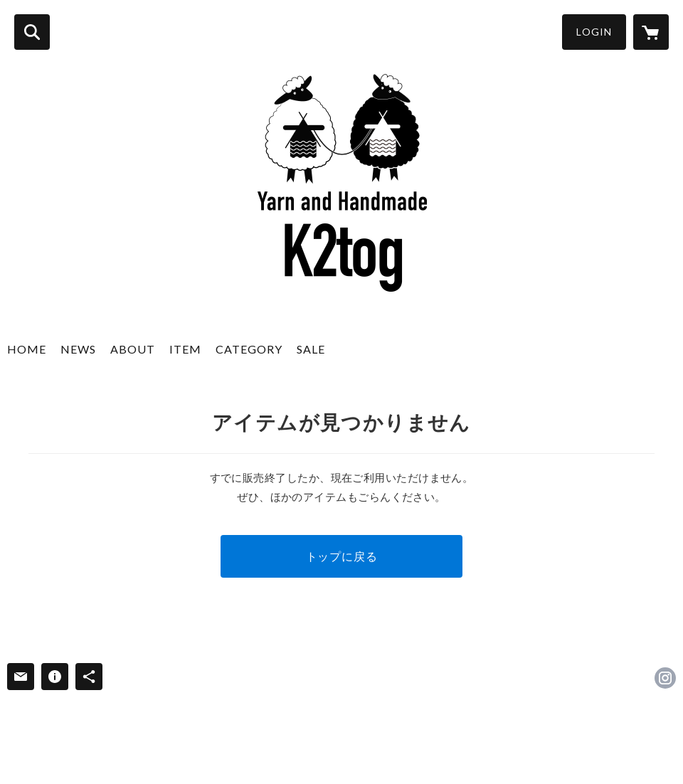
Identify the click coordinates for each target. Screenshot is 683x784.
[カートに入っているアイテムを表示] (651, 32)
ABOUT (133, 349)
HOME (27, 349)
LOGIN (594, 32)
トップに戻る (342, 556)
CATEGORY (249, 349)
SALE (311, 349)
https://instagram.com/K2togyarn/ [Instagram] (665, 678)
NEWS (78, 349)
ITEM (185, 349)
